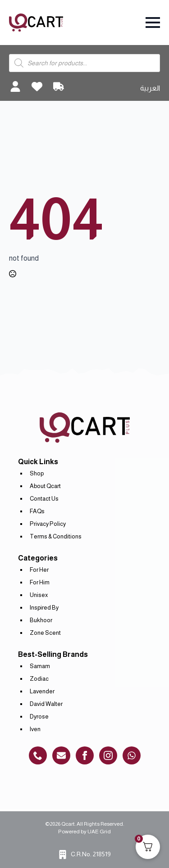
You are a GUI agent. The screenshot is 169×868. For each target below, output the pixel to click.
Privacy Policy (48, 524)
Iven (35, 729)
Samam (40, 666)
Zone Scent (45, 633)
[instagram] (108, 755)
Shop (37, 473)
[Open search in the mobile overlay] (84, 63)
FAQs (37, 511)
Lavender (42, 691)
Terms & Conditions (56, 536)
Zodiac (39, 679)
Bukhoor (41, 620)
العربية (150, 88)
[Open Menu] (153, 23)
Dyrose (39, 717)
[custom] (38, 755)
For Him (40, 582)
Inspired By (44, 608)
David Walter (46, 704)
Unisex (39, 595)
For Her (39, 570)
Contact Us (44, 499)
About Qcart (45, 486)
